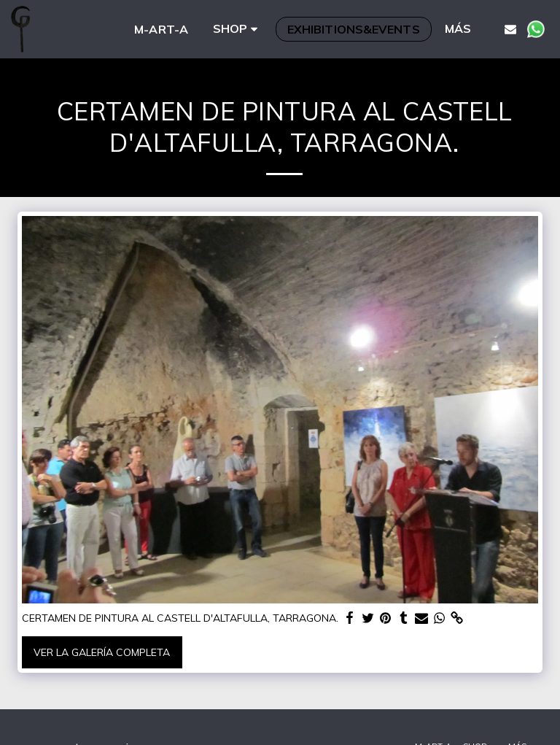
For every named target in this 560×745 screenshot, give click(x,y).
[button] (510, 29)
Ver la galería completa (102, 652)
